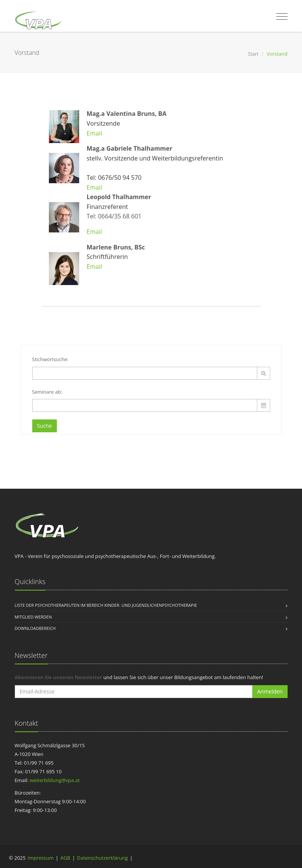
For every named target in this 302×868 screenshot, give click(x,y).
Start (253, 54)
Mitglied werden (33, 617)
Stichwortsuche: (50, 359)
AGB (65, 858)
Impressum (41, 858)
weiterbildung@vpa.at (55, 780)
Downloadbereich (35, 628)
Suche (45, 426)
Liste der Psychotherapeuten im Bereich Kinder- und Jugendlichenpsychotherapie (106, 605)
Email (95, 133)
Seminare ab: (47, 392)
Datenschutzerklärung (102, 858)
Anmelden (270, 691)
